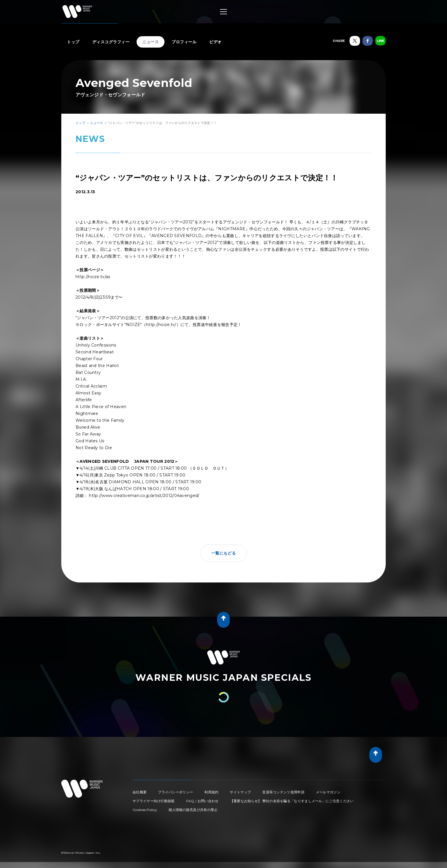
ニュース (151, 42)
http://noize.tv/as (93, 277)
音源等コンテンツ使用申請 (283, 792)
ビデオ (216, 42)
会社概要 (140, 792)
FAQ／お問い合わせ (202, 801)
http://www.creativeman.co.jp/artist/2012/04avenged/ (144, 496)
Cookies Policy (145, 810)
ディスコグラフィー (111, 42)
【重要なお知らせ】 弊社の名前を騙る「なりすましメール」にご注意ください (292, 801)
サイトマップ (240, 792)
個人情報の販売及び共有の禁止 (193, 810)
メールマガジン (328, 792)
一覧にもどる (223, 553)
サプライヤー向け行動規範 (154, 801)
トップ (73, 42)
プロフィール (184, 42)
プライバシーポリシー (175, 792)
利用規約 (211, 792)
